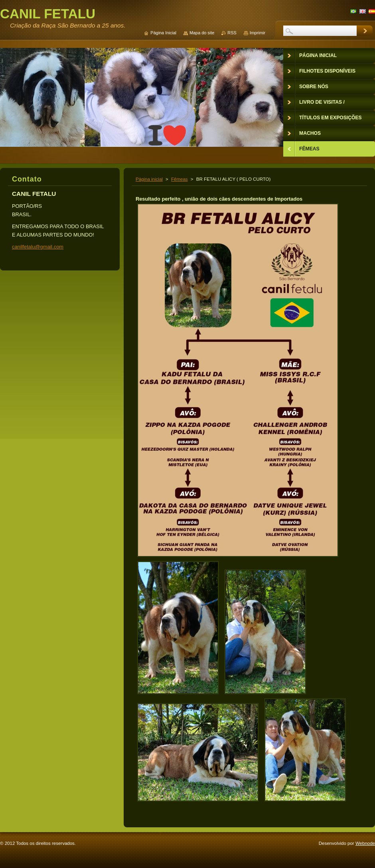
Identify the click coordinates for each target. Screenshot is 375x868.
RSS (232, 33)
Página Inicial (163, 33)
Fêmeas (180, 179)
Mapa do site (202, 33)
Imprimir (258, 33)
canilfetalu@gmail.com (38, 247)
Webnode (365, 843)
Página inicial (149, 179)
